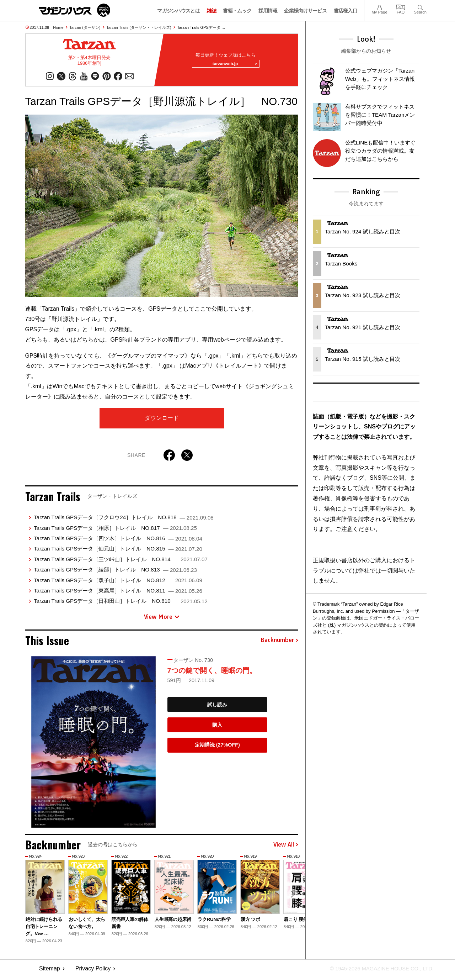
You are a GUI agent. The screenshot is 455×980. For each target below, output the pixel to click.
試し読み (217, 707)
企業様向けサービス (305, 11)
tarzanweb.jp (232, 65)
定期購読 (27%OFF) (217, 748)
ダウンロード (162, 421)
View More (162, 620)
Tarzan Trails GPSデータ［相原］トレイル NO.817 (115, 531)
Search (420, 7)
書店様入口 (346, 11)
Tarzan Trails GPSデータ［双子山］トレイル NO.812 (118, 583)
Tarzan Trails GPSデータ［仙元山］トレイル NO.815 (118, 551)
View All (286, 848)
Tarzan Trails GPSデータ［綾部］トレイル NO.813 (115, 572)
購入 (217, 728)
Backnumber (279, 643)
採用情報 (268, 11)
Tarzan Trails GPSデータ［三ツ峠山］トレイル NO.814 (121, 562)
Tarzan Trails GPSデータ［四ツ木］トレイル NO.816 (118, 541)
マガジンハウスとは (178, 11)
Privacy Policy (93, 971)
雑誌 (211, 11)
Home (58, 27)
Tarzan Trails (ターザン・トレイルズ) (139, 27)
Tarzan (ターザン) (85, 27)
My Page (379, 7)
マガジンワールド (75, 10)
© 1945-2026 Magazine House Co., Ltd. (377, 971)
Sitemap (50, 971)
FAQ (401, 7)
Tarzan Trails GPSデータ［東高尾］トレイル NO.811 (118, 593)
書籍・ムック (237, 11)
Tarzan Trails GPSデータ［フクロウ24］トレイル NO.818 (124, 520)
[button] (292, 898)
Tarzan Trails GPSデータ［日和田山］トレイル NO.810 (121, 604)
